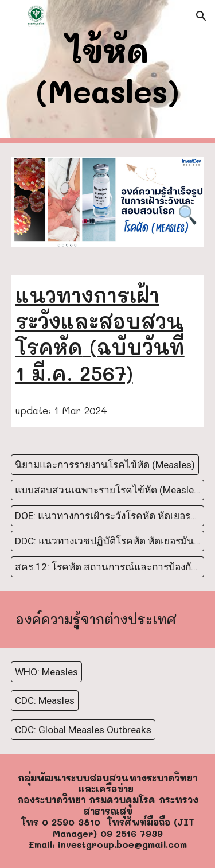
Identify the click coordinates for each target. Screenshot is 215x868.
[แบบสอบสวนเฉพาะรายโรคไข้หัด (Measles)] (108, 490)
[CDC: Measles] (45, 701)
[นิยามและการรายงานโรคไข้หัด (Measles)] (105, 465)
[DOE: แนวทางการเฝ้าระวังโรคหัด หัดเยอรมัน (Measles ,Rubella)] (108, 515)
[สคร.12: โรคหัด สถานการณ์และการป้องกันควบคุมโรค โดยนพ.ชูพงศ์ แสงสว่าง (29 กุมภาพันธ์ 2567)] (108, 567)
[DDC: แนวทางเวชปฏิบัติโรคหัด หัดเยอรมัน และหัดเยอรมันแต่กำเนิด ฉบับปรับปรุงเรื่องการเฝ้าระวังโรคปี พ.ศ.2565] (108, 541)
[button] (14, 16)
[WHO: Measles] (46, 672)
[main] (108, 72)
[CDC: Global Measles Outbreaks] (83, 729)
